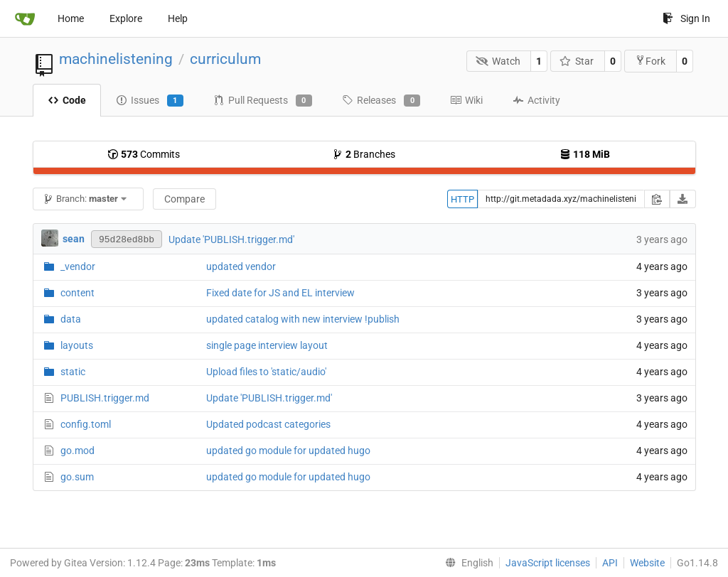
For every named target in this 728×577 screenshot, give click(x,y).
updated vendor (241, 266)
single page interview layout (267, 345)
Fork (650, 61)
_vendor (78, 266)
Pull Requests (263, 101)
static (73, 372)
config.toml (86, 424)
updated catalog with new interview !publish (303, 319)
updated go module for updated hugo (288, 451)
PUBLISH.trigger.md (105, 398)
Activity (536, 100)
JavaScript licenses (548, 563)
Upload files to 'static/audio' (266, 372)
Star (577, 61)
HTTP (462, 199)
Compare (184, 199)
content (77, 293)
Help (178, 18)
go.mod (77, 451)
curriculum (225, 59)
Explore (126, 18)
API (610, 563)
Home (71, 18)
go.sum (77, 477)
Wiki (466, 100)
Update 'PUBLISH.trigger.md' (231, 239)
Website (647, 563)
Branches (364, 154)
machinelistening (116, 59)
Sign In (686, 18)
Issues (150, 101)
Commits (144, 154)
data (71, 319)
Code (67, 100)
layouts (77, 345)
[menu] (466, 563)
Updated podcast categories (268, 424)
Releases (381, 101)
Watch (498, 61)
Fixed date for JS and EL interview (280, 293)
